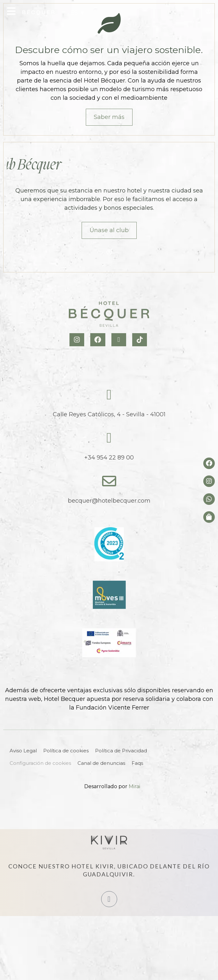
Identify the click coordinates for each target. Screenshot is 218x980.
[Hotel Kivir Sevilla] (109, 843)
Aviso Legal (23, 751)
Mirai (134, 786)
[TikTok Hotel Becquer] (140, 340)
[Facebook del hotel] (209, 463)
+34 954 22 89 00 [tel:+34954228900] (109, 458)
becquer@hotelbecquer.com (109, 501)
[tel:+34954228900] (95, 13)
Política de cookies (66, 751)
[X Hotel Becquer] (120, 340)
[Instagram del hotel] (209, 481)
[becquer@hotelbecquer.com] (109, 481)
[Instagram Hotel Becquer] (78, 340)
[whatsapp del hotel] (209, 499)
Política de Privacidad (121, 751)
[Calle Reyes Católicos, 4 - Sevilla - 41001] (109, 395)
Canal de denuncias (101, 763)
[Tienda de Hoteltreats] (209, 517)
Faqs (137, 763)
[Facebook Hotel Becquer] (98, 340)
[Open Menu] (11, 11)
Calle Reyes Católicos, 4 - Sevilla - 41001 (109, 414)
